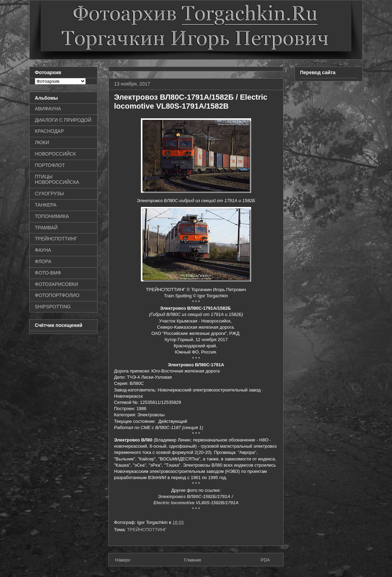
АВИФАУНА (48, 109)
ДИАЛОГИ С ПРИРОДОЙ (63, 120)
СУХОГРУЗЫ (49, 193)
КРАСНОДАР (49, 131)
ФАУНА (43, 250)
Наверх (123, 560)
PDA (265, 560)
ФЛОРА (43, 261)
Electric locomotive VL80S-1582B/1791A (196, 503)
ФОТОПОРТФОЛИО (57, 295)
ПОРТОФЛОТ (50, 165)
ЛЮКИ (42, 142)
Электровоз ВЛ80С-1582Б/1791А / (196, 496)
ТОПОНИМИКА (52, 216)
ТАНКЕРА (46, 205)
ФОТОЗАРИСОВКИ (56, 284)
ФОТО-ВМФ (48, 273)
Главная (192, 560)
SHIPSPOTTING (53, 307)
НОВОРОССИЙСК (55, 154)
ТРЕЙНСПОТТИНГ (147, 530)
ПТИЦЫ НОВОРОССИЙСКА (57, 180)
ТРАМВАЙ (46, 228)
